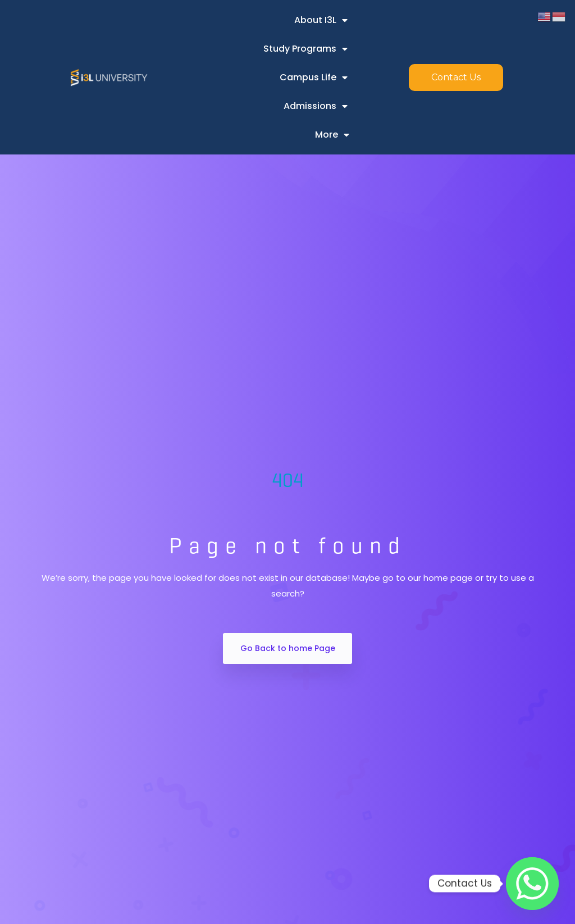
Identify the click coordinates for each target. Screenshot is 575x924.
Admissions (316, 106)
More (332, 135)
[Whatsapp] (532, 884)
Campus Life (314, 78)
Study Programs (305, 49)
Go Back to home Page (288, 648)
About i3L (321, 20)
